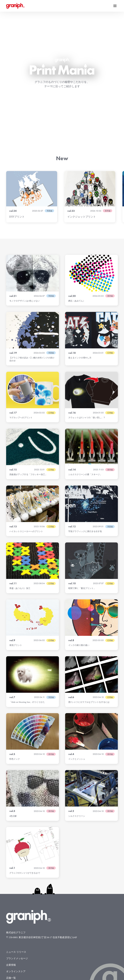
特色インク (15, 664)
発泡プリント (16, 550)
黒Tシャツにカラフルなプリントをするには (89, 607)
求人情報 (11, 889)
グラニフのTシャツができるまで (25, 777)
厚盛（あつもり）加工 (20, 493)
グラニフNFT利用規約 (18, 934)
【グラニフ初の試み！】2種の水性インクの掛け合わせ (32, 264)
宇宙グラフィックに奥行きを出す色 (85, 436)
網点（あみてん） (77, 205)
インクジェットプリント (82, 121)
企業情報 (11, 870)
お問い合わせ (13, 902)
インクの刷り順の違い (79, 550)
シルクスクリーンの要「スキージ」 (85, 379)
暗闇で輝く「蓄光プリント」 (82, 493)
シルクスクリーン (77, 721)
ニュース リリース (16, 857)
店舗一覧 (11, 883)
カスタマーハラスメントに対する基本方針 (29, 921)
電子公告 (11, 941)
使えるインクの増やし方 (80, 262)
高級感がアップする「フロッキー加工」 (28, 379)
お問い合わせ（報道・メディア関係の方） (29, 909)
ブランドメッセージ (17, 863)
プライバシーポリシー (18, 915)
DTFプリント (17, 121)
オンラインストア (16, 876)
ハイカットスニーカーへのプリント (26, 436)
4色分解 (13, 721)
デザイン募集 (13, 896)
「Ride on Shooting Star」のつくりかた (27, 607)
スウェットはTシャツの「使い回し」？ (87, 322)
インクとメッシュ (77, 664)
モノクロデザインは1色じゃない (25, 205)
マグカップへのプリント (21, 322)
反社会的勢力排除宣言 (18, 928)
